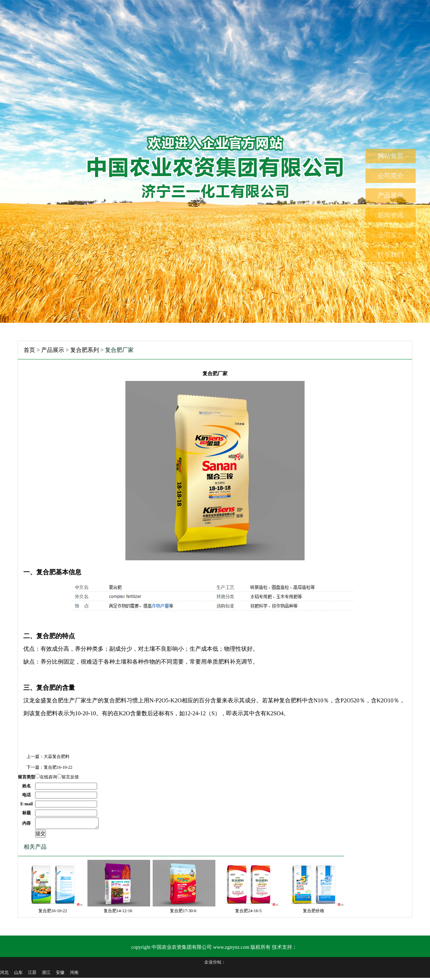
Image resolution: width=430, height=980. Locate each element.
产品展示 (391, 195)
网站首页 (391, 156)
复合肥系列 (85, 350)
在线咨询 (48, 777)
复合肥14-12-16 (118, 913)
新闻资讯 (391, 215)
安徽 (60, 975)
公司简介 (391, 176)
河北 (4, 975)
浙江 (46, 975)
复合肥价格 (314, 913)
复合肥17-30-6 (183, 913)
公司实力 (391, 235)
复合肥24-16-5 (248, 913)
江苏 (32, 975)
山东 (18, 975)
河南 (74, 975)
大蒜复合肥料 (57, 757)
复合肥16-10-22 (58, 767)
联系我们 (391, 255)
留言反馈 (70, 777)
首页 (29, 350)
